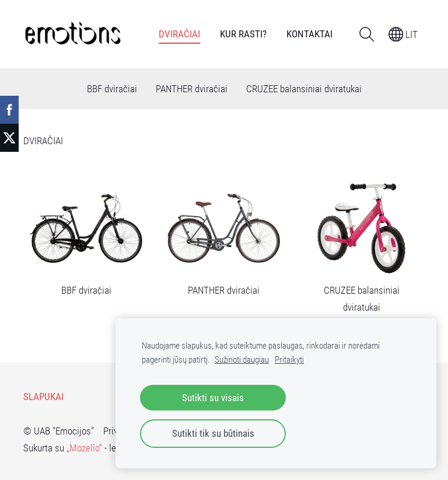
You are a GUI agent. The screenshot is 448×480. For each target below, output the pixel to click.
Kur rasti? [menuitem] (243, 34)
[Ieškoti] (367, 34)
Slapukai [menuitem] (43, 396)
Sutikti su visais (213, 398)
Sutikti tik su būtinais (213, 433)
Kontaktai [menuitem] (309, 34)
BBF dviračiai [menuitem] (112, 89)
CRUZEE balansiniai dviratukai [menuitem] (304, 89)
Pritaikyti (289, 360)
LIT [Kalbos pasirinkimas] (403, 34)
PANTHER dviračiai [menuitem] (192, 89)
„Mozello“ (84, 448)
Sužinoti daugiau (242, 360)
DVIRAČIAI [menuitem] (179, 34)
